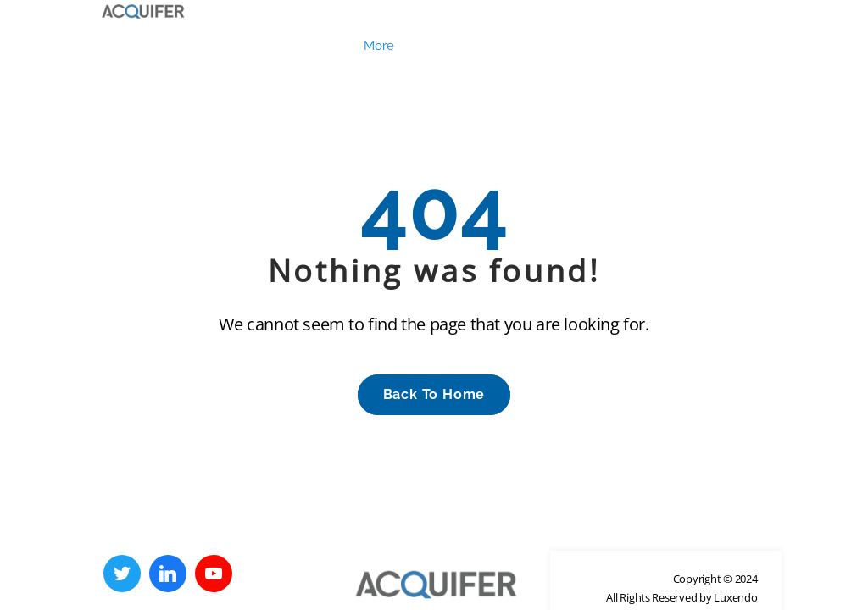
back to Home (434, 401)
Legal (133, 53)
